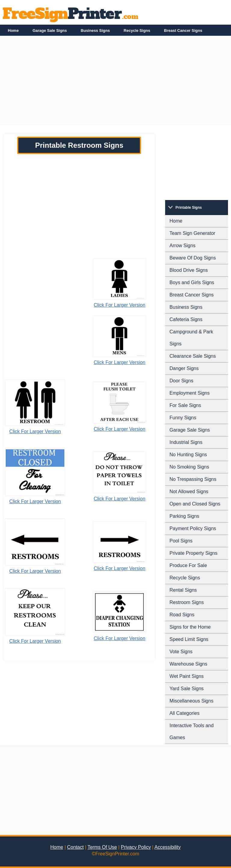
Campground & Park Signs (191, 338)
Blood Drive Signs (189, 270)
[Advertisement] (115, 83)
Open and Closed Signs (195, 504)
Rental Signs (183, 590)
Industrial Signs (186, 442)
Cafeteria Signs (186, 319)
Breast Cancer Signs (183, 30)
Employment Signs (190, 393)
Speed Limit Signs (189, 639)
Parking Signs (185, 516)
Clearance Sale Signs (193, 356)
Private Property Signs (194, 553)
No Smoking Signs (189, 467)
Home (13, 30)
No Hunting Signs (188, 455)
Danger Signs (184, 368)
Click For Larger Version (120, 305)
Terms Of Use (102, 847)
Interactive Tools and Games (192, 731)
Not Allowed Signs (189, 492)
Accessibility (168, 847)
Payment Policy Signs (193, 528)
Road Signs (182, 615)
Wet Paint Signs (187, 676)
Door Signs (182, 381)
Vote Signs (181, 652)
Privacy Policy (136, 847)
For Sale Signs (185, 405)
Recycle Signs (137, 30)
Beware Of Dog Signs (193, 258)
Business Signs (95, 30)
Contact (75, 847)
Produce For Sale (188, 565)
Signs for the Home (190, 627)
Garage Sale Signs (50, 30)
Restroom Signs (187, 602)
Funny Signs (183, 418)
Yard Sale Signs (187, 689)
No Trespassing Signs (193, 479)
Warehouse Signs (189, 664)
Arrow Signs (183, 246)
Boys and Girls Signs (192, 282)
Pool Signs (181, 541)
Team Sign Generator (192, 233)
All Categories (185, 713)
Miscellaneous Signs (192, 701)
